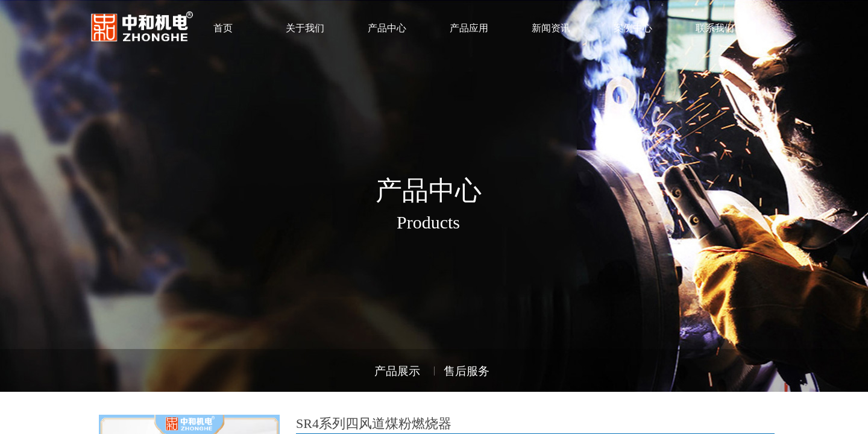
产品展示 (397, 371)
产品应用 (469, 28)
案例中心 (633, 28)
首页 (223, 28)
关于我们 (305, 28)
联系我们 (715, 28)
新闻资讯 (551, 28)
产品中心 (387, 28)
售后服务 (467, 371)
